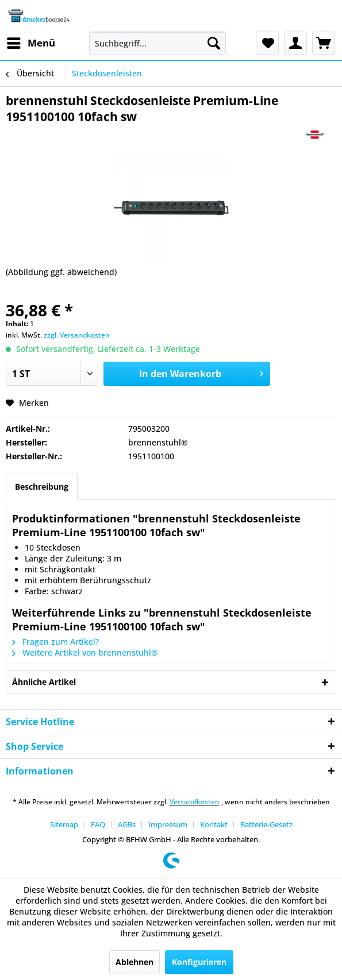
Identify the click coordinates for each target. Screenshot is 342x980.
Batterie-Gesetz (266, 824)
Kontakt (214, 824)
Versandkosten (195, 802)
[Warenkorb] (324, 43)
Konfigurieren (199, 962)
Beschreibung (42, 487)
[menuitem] (30, 43)
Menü (31, 42)
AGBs (127, 824)
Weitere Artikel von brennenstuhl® (85, 652)
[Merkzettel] (267, 43)
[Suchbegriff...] (157, 43)
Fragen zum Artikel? (55, 642)
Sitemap (64, 824)
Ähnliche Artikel (44, 682)
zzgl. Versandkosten (77, 335)
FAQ (98, 824)
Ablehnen (135, 962)
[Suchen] (214, 43)
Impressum (168, 824)
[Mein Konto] (295, 43)
